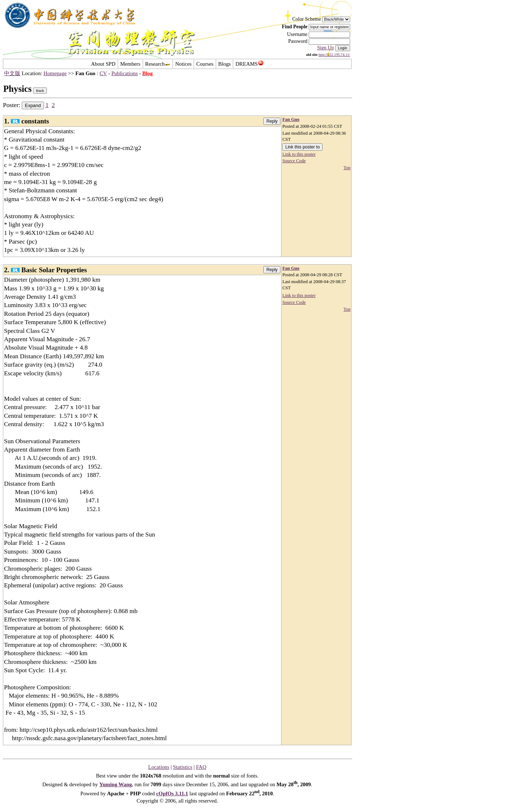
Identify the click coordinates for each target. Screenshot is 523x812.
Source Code (294, 161)
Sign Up (325, 48)
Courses (205, 64)
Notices (183, 64)
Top (347, 168)
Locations (159, 767)
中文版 (12, 73)
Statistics (183, 767)
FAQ (201, 767)
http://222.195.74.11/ (334, 55)
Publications (125, 73)
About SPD (103, 64)
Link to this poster (299, 154)
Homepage (55, 73)
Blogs (224, 64)
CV (103, 73)
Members (130, 64)
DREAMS (249, 64)
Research (158, 64)
